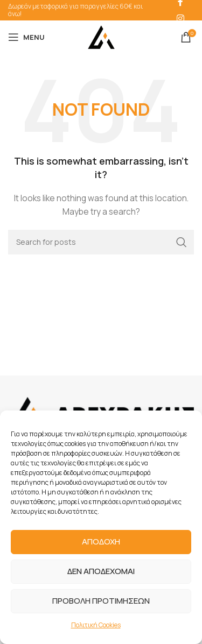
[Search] (101, 242)
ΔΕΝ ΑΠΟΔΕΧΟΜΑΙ (101, 571)
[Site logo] (101, 36)
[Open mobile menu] (26, 37)
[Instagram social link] (180, 18)
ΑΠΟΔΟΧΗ (101, 542)
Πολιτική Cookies (96, 625)
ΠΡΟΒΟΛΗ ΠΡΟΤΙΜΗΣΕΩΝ (101, 601)
